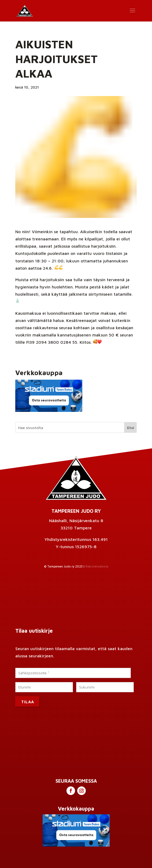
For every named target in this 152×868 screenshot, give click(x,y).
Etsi (131, 428)
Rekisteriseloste (97, 566)
